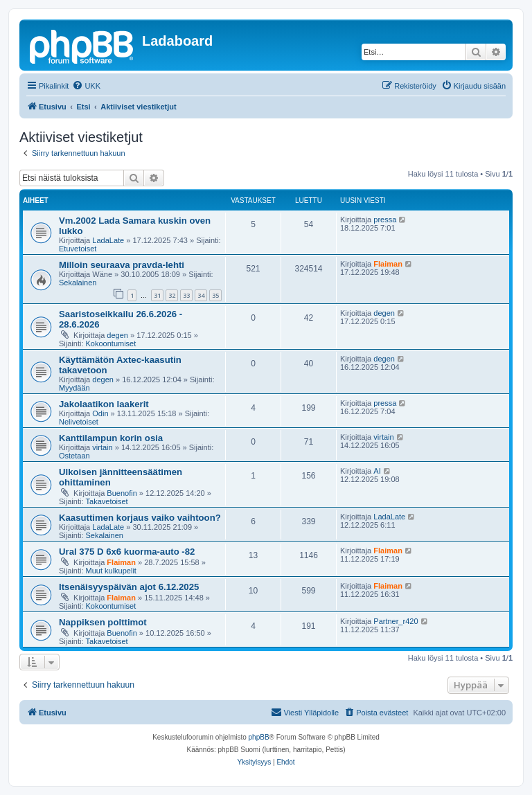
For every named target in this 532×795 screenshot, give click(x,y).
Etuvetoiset (78, 249)
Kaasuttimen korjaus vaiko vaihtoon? (140, 518)
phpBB (259, 737)
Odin (100, 413)
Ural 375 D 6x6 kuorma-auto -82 (127, 552)
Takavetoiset (107, 501)
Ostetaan (74, 456)
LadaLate (108, 240)
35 (215, 295)
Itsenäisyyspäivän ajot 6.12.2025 (129, 587)
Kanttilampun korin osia (111, 438)
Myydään (74, 388)
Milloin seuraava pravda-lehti (122, 265)
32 (172, 295)
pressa (385, 220)
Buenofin (122, 493)
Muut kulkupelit (111, 571)
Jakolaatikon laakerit (104, 404)
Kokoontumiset (111, 343)
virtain (102, 447)
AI (377, 471)
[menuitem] (86, 86)
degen (117, 335)
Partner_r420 (396, 621)
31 (157, 295)
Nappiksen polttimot (103, 622)
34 (201, 295)
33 (186, 295)
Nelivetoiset (79, 422)
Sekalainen (78, 283)
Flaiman (388, 264)
